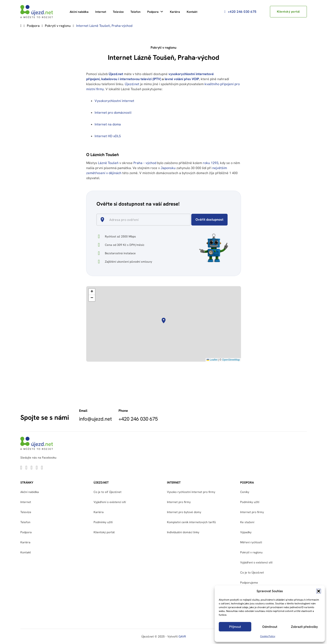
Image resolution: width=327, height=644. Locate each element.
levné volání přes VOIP (182, 79)
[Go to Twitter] (26, 468)
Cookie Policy (268, 636)
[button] (319, 591)
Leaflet (212, 360)
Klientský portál (288, 12)
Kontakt (192, 12)
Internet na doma (108, 124)
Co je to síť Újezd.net (107, 492)
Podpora (153, 12)
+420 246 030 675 (240, 12)
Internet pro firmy (179, 502)
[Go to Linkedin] (21, 468)
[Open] (189, 220)
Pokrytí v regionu (58, 26)
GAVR (182, 636)
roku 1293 (211, 163)
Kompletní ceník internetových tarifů (191, 522)
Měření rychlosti (251, 542)
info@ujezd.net (95, 419)
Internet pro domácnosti (113, 113)
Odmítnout (270, 627)
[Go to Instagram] (42, 468)
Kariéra (175, 12)
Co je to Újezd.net (252, 572)
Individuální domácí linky (183, 532)
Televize (118, 12)
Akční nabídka (79, 12)
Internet (101, 12)
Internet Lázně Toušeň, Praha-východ (104, 26)
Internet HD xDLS (108, 136)
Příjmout (235, 627)
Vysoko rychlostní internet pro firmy (191, 492)
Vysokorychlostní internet (114, 101)
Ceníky (245, 492)
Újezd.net (116, 74)
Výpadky (246, 532)
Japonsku (168, 168)
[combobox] (145, 220)
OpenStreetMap (231, 360)
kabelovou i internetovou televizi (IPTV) (131, 79)
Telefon (135, 12)
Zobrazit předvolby (304, 627)
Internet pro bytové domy (184, 512)
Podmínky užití (103, 522)
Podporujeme (249, 583)
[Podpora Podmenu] (162, 12)
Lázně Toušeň (108, 163)
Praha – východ (145, 163)
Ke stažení (247, 522)
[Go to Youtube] (32, 468)
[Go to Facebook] (37, 468)
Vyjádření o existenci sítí (110, 502)
